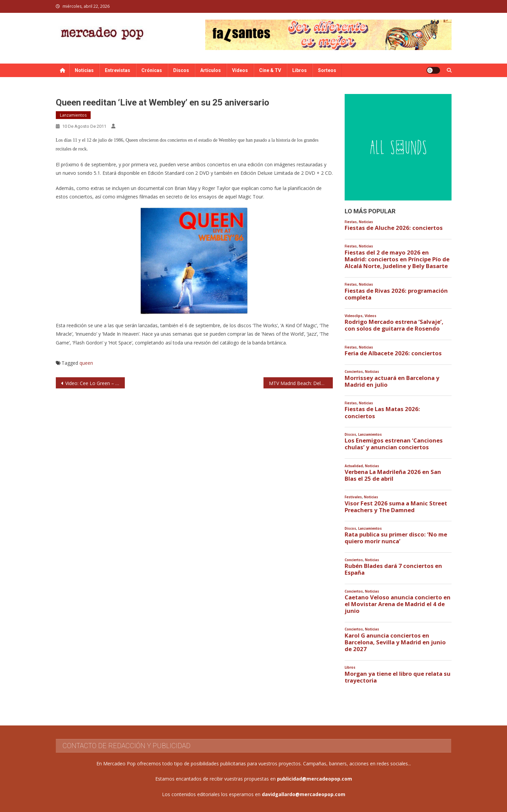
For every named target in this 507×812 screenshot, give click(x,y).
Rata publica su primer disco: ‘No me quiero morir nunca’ (396, 538)
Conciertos (354, 372)
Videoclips (354, 316)
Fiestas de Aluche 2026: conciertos (394, 228)
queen (86, 363)
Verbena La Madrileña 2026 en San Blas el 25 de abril (393, 475)
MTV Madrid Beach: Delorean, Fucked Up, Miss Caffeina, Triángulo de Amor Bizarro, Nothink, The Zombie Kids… (301, 383)
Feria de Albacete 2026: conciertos (393, 353)
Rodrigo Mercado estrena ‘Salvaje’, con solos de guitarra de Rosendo (394, 325)
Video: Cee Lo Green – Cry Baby (95, 383)
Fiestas (351, 222)
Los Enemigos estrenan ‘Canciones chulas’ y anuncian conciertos (394, 444)
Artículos (211, 70)
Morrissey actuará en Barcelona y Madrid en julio (392, 381)
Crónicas (152, 70)
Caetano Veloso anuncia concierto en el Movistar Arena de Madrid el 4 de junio (398, 604)
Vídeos (240, 70)
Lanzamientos (73, 115)
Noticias (84, 70)
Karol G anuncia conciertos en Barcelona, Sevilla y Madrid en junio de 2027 (395, 642)
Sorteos (327, 70)
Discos (181, 70)
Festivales (353, 497)
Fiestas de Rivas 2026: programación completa (396, 294)
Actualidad (354, 466)
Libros (299, 70)
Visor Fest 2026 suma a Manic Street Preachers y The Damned (396, 507)
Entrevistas (118, 70)
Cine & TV (270, 70)
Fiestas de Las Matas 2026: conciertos (382, 412)
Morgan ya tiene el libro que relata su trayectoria (398, 677)
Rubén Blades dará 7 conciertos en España (393, 569)
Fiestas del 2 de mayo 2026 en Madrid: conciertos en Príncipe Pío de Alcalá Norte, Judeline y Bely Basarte (397, 259)
